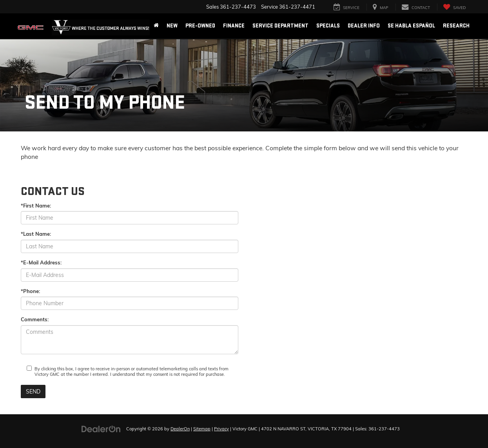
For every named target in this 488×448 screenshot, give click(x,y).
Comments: (35, 319)
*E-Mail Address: (41, 262)
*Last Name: (36, 234)
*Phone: (30, 291)
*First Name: (36, 206)
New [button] (172, 26)
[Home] (156, 26)
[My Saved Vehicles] (454, 7)
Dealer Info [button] (364, 26)
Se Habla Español (411, 26)
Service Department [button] (280, 26)
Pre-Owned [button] (200, 26)
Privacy (221, 429)
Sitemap (202, 429)
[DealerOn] (101, 428)
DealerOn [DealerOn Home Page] (180, 429)
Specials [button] (328, 26)
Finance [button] (234, 26)
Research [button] (456, 26)
